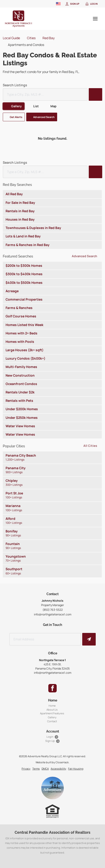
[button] (95, 94)
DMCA (45, 769)
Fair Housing (76, 769)
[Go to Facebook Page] (52, 688)
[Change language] (58, 4)
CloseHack (62, 762)
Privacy (26, 769)
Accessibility (58, 769)
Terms (36, 769)
